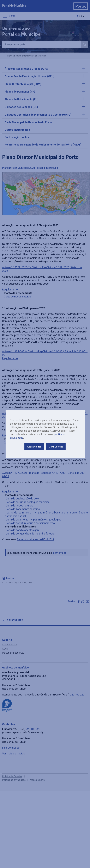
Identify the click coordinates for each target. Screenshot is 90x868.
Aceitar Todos (34, 447)
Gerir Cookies (56, 447)
